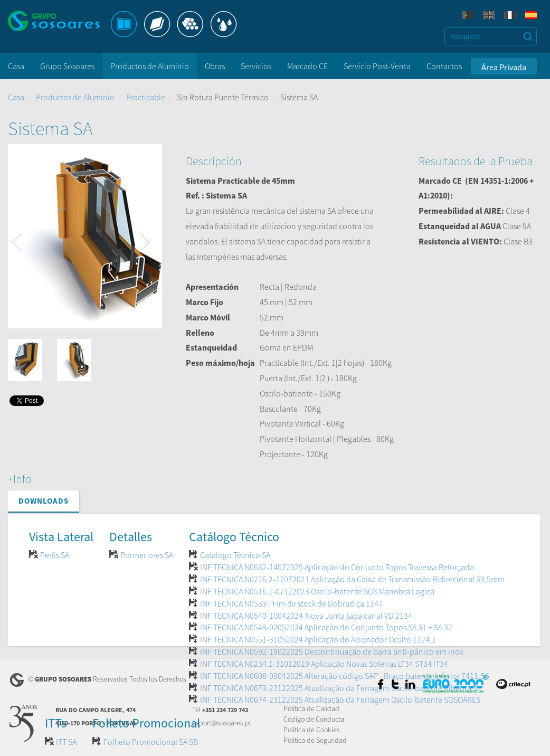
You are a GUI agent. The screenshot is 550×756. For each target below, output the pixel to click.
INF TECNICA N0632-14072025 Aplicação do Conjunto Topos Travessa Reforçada (337, 567)
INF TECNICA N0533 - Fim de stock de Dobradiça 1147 (291, 603)
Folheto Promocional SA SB (151, 742)
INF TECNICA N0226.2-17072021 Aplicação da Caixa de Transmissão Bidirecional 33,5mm (352, 579)
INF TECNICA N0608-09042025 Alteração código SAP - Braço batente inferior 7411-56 (345, 676)
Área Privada (504, 67)
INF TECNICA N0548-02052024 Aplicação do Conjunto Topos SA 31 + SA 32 (326, 627)
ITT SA (66, 742)
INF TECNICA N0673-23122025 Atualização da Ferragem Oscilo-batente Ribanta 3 (339, 688)
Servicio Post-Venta (377, 66)
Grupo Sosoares (67, 66)
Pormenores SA (147, 555)
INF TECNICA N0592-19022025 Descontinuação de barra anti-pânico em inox (332, 651)
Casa (16, 66)
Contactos (444, 66)
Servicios (256, 66)
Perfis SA (55, 555)
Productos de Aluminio (150, 66)
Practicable (146, 97)
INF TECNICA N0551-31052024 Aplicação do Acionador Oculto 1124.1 (318, 639)
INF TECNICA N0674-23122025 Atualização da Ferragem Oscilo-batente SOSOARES (340, 700)
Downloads (44, 501)
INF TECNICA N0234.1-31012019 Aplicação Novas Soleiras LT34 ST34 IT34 (324, 664)
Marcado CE (307, 66)
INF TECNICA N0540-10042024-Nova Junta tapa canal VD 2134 (306, 616)
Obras (215, 66)
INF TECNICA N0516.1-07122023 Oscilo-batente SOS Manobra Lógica (317, 591)
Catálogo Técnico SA (235, 555)
